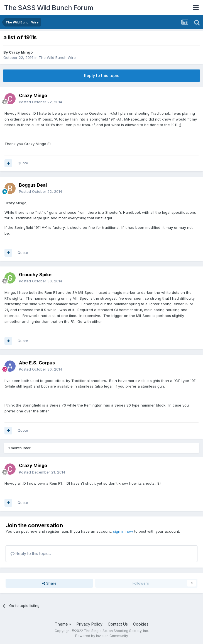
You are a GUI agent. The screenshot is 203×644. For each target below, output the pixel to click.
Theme (63, 624)
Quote (23, 163)
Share (49, 583)
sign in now (123, 531)
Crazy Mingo (21, 52)
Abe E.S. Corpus (37, 363)
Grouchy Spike (35, 275)
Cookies (141, 624)
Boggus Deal (33, 185)
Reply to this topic (102, 75)
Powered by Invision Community (102, 636)
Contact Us (118, 624)
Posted (41, 102)
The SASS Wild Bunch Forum (49, 8)
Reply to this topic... (31, 553)
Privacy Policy (90, 624)
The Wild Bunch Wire (57, 57)
